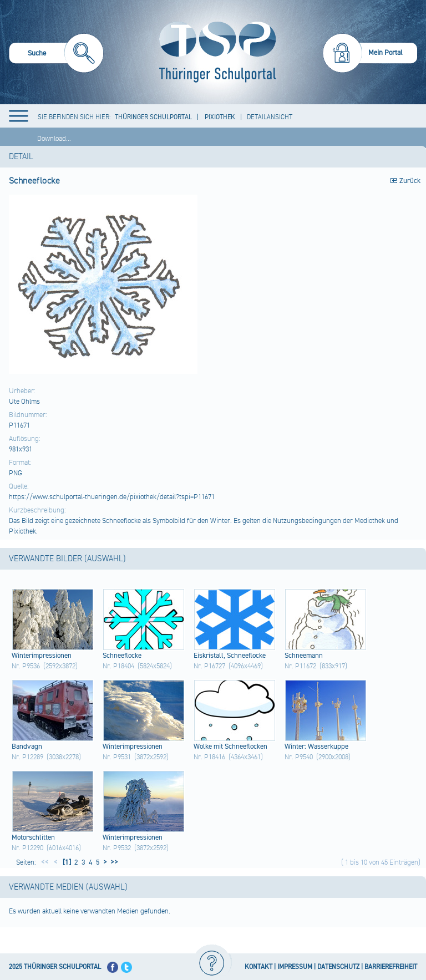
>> (113, 862)
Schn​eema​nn (304, 656)
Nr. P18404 (118, 666)
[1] (66, 862)
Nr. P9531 (117, 757)
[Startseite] (215, 52)
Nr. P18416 (209, 757)
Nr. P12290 (27, 848)
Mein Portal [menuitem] (386, 53)
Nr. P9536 (26, 666)
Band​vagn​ (27, 747)
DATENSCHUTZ (338, 967)
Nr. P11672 (300, 666)
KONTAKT (258, 967)
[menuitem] (56, 55)
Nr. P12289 (27, 757)
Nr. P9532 (117, 848)
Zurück (410, 181)
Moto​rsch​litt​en (33, 837)
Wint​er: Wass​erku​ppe (316, 747)
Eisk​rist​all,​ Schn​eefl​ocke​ (230, 656)
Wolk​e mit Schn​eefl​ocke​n (230, 747)
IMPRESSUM (295, 967)
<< (45, 862)
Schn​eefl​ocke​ (122, 656)
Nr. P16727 (209, 666)
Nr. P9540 (299, 757)
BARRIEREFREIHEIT (391, 967)
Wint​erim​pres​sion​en (42, 656)
